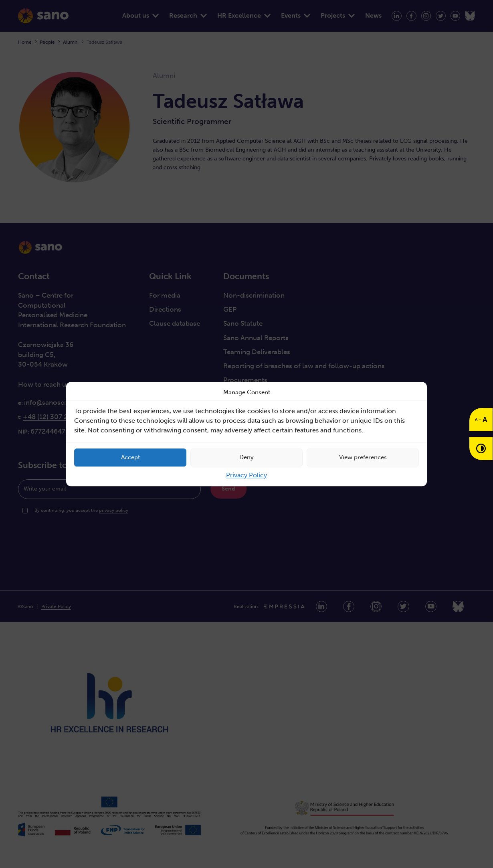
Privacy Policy (246, 475)
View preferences (363, 457)
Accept (130, 457)
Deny (246, 457)
